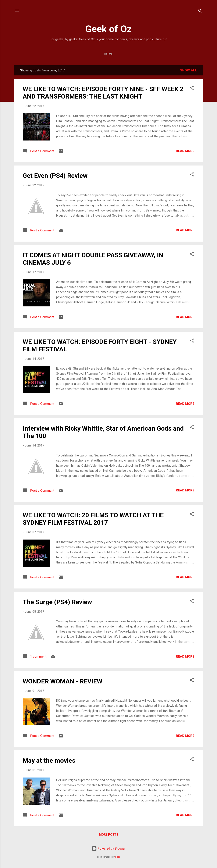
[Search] (200, 12)
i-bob (118, 857)
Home (108, 54)
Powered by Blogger (109, 849)
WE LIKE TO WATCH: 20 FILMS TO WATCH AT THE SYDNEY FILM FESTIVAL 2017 (93, 519)
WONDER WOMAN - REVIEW (63, 681)
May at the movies (49, 760)
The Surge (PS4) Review (57, 602)
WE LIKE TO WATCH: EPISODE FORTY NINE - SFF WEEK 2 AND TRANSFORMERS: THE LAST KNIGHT (103, 93)
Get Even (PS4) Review (55, 176)
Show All (188, 70)
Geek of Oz (108, 29)
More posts (109, 835)
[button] (192, 88)
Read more (185, 151)
